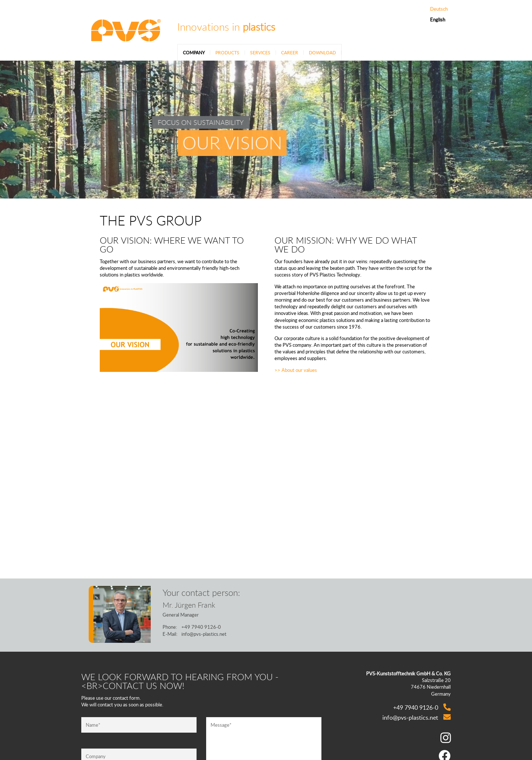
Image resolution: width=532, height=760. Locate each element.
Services (260, 52)
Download (322, 52)
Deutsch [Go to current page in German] (439, 9)
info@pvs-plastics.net (204, 634)
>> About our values (296, 370)
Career (290, 52)
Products (227, 52)
